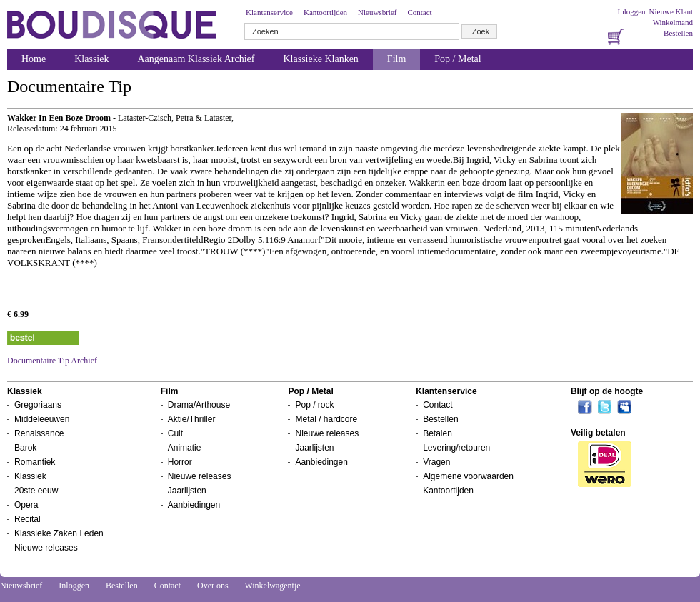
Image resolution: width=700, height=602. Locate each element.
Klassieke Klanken (321, 59)
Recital (27, 519)
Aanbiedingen (194, 505)
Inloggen (631, 11)
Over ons (213, 586)
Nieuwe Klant (671, 11)
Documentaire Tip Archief (52, 361)
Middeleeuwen (42, 419)
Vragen (436, 462)
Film (396, 59)
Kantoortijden (325, 12)
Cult (175, 433)
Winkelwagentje (272, 586)
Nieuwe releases (46, 548)
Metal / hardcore (326, 419)
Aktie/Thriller (192, 419)
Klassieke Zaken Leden (59, 533)
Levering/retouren (456, 448)
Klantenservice (269, 12)
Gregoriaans (38, 405)
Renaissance (39, 433)
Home (34, 59)
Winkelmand (673, 22)
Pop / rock (314, 405)
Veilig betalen (598, 433)
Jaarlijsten (187, 491)
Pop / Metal (457, 59)
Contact (419, 12)
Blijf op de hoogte (607, 391)
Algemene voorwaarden (468, 476)
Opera (26, 505)
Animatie (185, 448)
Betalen (437, 433)
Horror (180, 462)
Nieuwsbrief (377, 12)
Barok (25, 448)
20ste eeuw (36, 491)
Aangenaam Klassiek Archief (196, 59)
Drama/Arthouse (199, 405)
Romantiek (35, 462)
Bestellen (678, 33)
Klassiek (91, 59)
